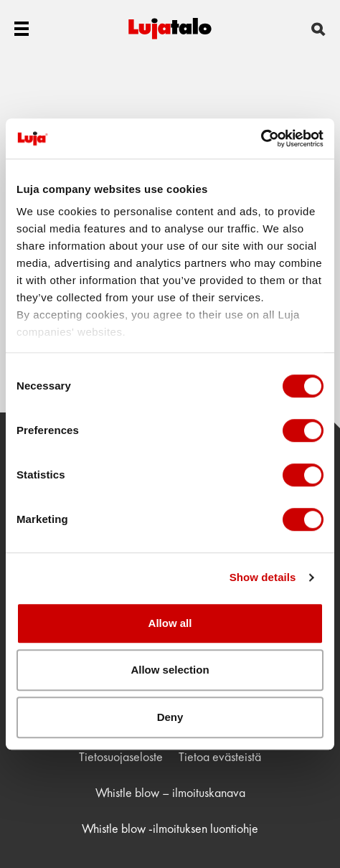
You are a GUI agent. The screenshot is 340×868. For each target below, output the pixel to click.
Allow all (170, 623)
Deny (170, 717)
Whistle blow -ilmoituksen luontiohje (170, 828)
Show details (263, 577)
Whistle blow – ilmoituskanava (170, 792)
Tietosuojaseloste (121, 756)
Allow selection (170, 670)
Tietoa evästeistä (220, 756)
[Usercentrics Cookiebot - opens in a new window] (261, 138)
